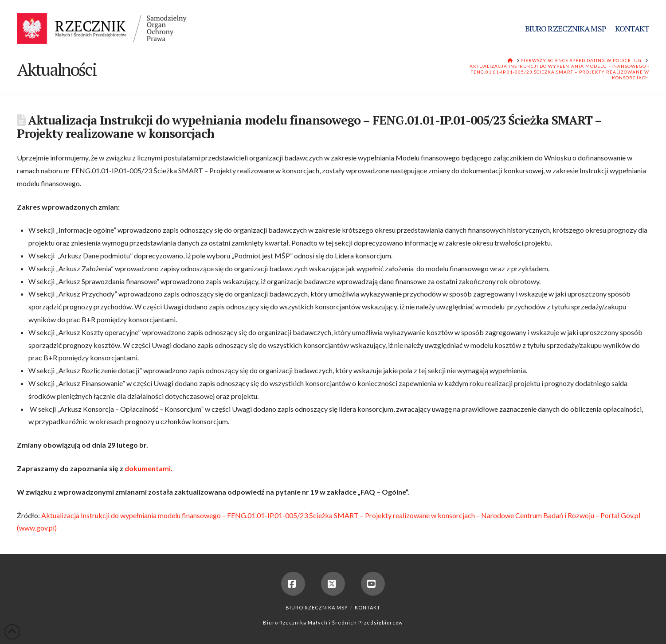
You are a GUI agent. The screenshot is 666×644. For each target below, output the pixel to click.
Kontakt (368, 607)
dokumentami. (149, 468)
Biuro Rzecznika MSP (317, 607)
